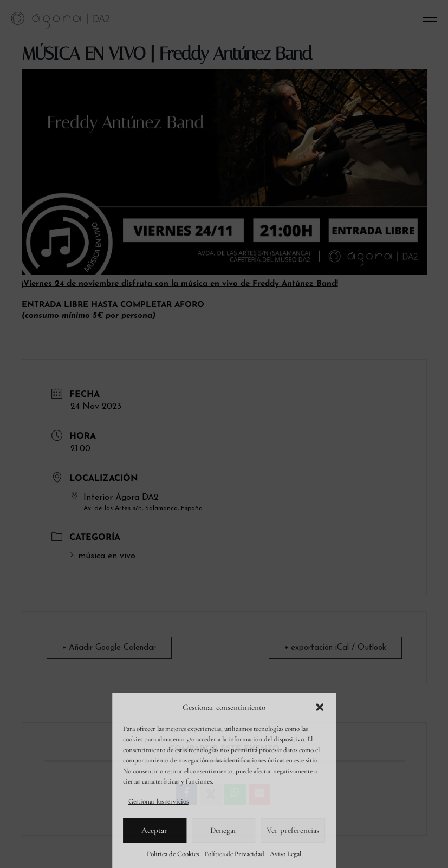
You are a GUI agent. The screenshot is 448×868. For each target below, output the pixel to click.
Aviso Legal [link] (285, 854)
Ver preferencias (293, 830)
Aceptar (154, 830)
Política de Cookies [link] (173, 854)
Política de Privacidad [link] (234, 854)
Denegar (223, 830)
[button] (320, 707)
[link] (61, 19)
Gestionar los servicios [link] (158, 801)
